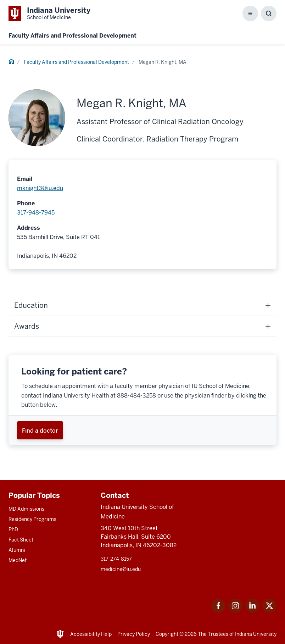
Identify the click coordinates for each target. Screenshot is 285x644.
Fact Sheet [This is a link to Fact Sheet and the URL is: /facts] (21, 540)
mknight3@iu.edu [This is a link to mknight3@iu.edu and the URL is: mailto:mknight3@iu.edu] (40, 188)
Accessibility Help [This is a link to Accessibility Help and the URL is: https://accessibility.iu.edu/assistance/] (91, 634)
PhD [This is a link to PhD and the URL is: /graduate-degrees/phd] (13, 529)
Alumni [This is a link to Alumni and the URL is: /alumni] (17, 550)
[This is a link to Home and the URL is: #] (11, 62)
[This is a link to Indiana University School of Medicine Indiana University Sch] (49, 13)
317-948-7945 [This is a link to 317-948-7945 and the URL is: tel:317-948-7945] (36, 213)
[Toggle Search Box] (269, 13)
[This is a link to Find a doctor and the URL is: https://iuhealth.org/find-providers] (40, 430)
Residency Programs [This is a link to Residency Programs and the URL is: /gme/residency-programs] (32, 519)
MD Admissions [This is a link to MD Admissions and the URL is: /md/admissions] (26, 509)
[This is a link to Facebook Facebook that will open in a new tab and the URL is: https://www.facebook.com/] (218, 611)
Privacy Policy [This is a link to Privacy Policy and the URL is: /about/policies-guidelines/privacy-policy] (134, 634)
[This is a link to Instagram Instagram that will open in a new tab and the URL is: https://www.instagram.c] (235, 611)
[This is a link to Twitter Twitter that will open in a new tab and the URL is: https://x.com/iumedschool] (269, 611)
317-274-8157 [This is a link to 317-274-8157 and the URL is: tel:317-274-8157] (116, 559)
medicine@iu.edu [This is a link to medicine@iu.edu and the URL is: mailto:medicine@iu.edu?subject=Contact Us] (121, 569)
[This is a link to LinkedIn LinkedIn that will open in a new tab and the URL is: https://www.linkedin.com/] (252, 611)
